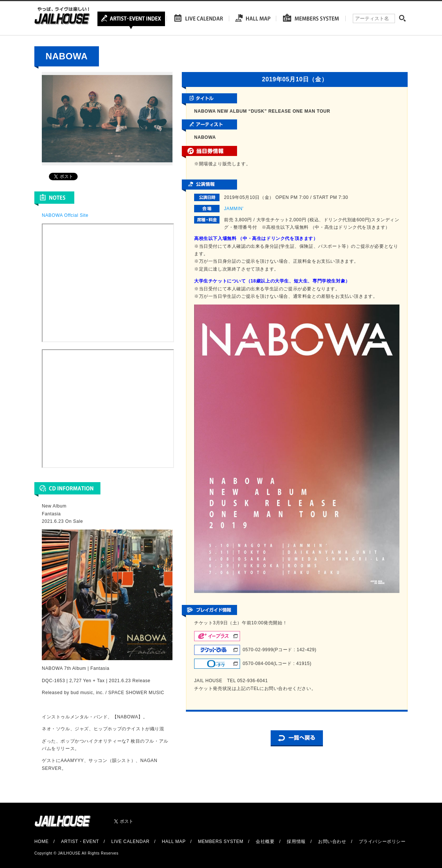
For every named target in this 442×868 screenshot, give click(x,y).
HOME (41, 842)
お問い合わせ (332, 842)
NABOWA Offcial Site (65, 215)
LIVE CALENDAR (130, 842)
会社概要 (265, 842)
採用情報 (296, 842)
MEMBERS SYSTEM (221, 842)
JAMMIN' (234, 209)
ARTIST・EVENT (80, 842)
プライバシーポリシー (382, 842)
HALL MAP (174, 842)
